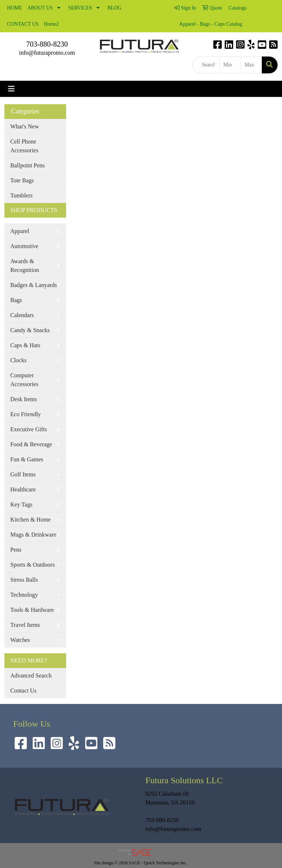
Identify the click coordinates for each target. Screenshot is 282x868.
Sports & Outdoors (32, 565)
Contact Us (23, 691)
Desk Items (23, 399)
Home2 (51, 24)
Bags (16, 300)
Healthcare (23, 489)
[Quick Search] (206, 65)
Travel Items (25, 625)
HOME (15, 8)
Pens (16, 550)
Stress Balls (24, 580)
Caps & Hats (25, 345)
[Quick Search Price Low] (230, 65)
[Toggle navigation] (11, 89)
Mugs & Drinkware (33, 535)
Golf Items (23, 474)
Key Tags (21, 504)
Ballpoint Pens (28, 165)
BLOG (115, 8)
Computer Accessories (24, 380)
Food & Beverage (31, 444)
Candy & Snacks (30, 330)
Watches (20, 640)
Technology (24, 595)
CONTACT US (23, 24)
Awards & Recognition (25, 266)
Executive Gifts (29, 429)
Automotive (24, 246)
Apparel (20, 231)
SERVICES (80, 8)
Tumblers (21, 195)
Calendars (22, 315)
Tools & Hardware (32, 610)
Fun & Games (27, 459)
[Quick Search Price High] (251, 65)
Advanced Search (31, 675)
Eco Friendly (26, 414)
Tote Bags (22, 180)
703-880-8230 (47, 44)
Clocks (18, 360)
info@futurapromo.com (47, 53)
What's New (25, 126)
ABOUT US (40, 8)
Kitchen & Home (30, 520)
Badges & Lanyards (34, 285)
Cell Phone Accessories (24, 146)
